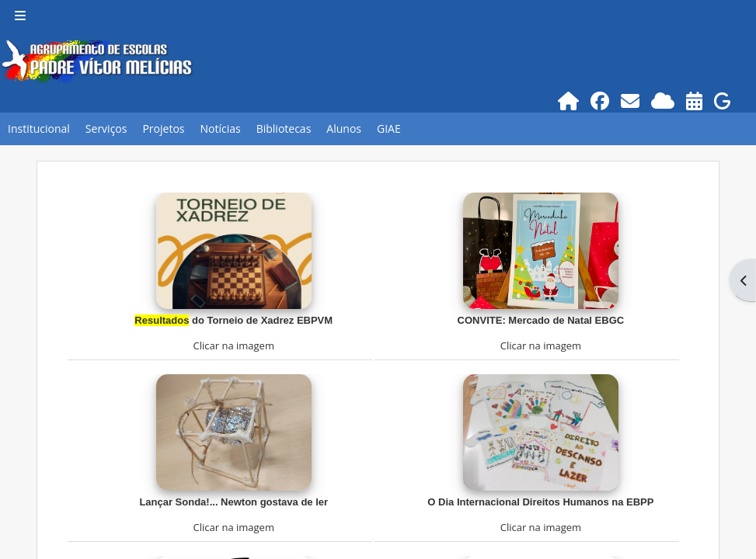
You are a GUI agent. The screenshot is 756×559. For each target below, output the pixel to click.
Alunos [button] (344, 128)
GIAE (389, 128)
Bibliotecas (284, 128)
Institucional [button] (39, 128)
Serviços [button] (106, 128)
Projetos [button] (163, 128)
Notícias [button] (220, 128)
